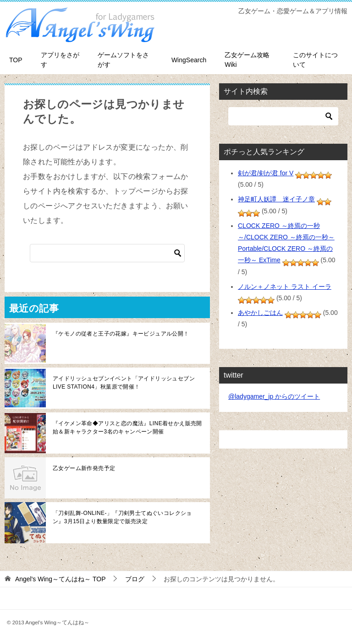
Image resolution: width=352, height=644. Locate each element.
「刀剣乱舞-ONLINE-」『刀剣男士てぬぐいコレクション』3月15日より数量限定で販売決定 (122, 517)
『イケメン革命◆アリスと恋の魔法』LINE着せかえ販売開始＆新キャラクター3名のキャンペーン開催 (127, 428)
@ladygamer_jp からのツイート (274, 396)
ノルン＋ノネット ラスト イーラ (285, 287)
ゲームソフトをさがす (123, 60)
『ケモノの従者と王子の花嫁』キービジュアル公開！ (121, 334)
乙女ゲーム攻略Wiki (247, 60)
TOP (16, 60)
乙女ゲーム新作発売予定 (84, 468)
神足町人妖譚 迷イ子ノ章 (276, 199)
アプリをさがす (60, 60)
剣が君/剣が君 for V (266, 173)
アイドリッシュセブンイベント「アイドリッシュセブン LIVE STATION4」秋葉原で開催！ (124, 383)
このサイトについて (315, 60)
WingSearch (189, 60)
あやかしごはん (260, 313)
